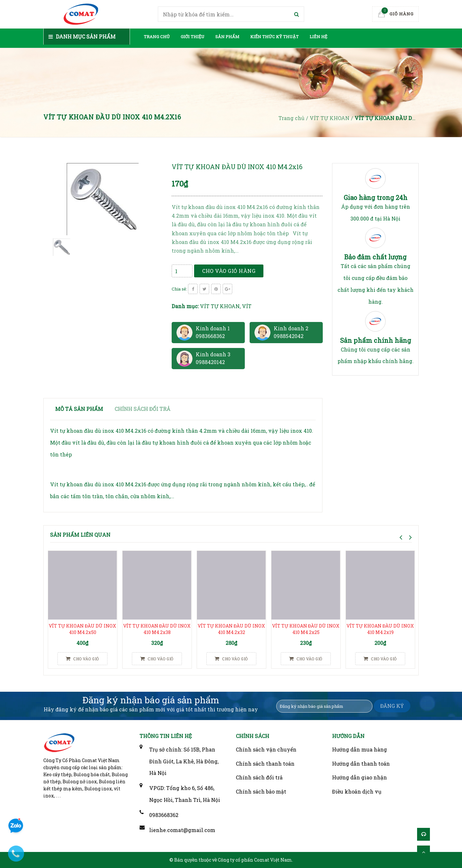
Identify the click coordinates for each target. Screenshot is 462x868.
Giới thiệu (193, 37)
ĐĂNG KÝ (392, 706)
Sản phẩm (227, 37)
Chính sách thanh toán (265, 764)
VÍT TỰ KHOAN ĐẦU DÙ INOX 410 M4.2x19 (380, 629)
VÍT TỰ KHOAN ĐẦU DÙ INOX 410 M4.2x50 (82, 629)
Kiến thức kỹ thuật (274, 37)
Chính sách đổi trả (259, 777)
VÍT (247, 306)
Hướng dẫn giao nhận (359, 777)
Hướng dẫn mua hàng (359, 749)
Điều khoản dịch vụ (357, 791)
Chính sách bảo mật (261, 791)
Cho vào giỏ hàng (229, 271)
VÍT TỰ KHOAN (220, 306)
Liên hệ (318, 37)
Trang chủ (157, 37)
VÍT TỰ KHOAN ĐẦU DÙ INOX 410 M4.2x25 (306, 629)
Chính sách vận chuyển (266, 749)
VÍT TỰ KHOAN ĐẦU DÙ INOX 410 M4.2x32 (231, 629)
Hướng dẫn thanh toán (361, 764)
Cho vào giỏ (82, 659)
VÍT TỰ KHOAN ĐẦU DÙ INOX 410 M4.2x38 (157, 629)
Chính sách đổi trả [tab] (142, 409)
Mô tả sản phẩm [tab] (79, 409)
